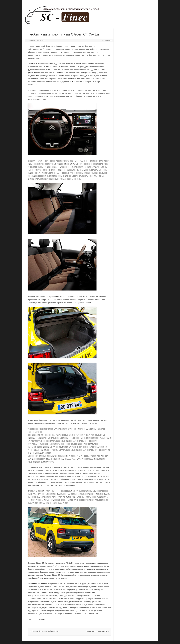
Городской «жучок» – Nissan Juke (44, 631)
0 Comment (107, 40)
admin (33, 40)
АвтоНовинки (40, 619)
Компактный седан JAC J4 (97, 631)
